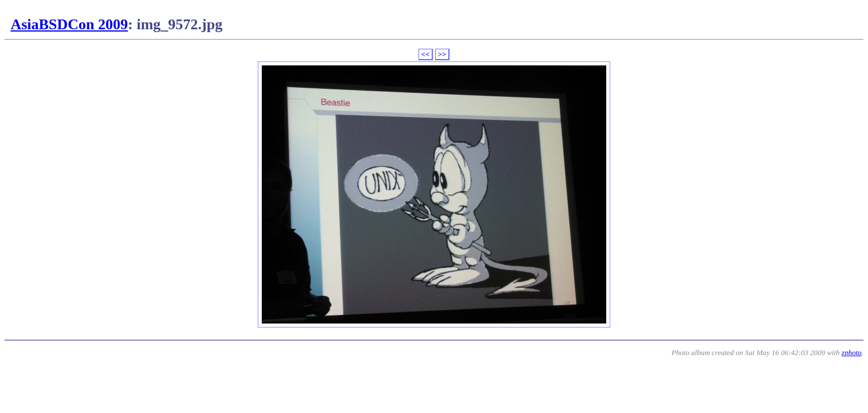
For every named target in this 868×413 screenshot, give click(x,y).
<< (426, 54)
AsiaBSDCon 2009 (69, 24)
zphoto (852, 352)
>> (442, 54)
